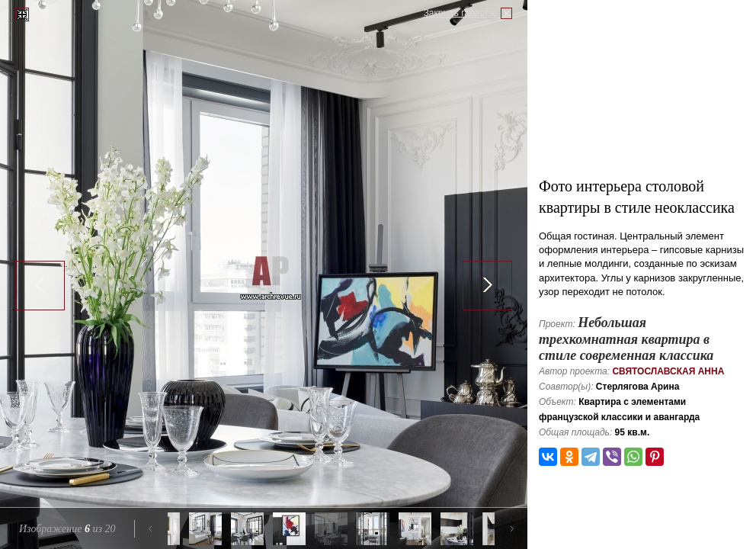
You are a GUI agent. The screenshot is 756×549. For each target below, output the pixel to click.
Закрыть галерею (460, 13)
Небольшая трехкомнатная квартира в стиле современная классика (626, 339)
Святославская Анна (668, 371)
